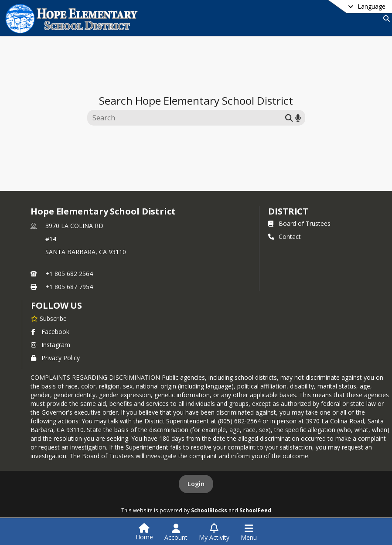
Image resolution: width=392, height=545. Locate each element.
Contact (285, 237)
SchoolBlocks (209, 510)
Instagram (51, 345)
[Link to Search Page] (385, 19)
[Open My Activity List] (214, 532)
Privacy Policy (55, 358)
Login (196, 484)
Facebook (50, 332)
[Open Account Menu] (176, 532)
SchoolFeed (255, 510)
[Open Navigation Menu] (249, 532)
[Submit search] (289, 118)
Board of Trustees (299, 223)
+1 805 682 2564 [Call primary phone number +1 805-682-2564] (69, 274)
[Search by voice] (298, 118)
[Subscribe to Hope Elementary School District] (49, 318)
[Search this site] (187, 118)
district (288, 211)
